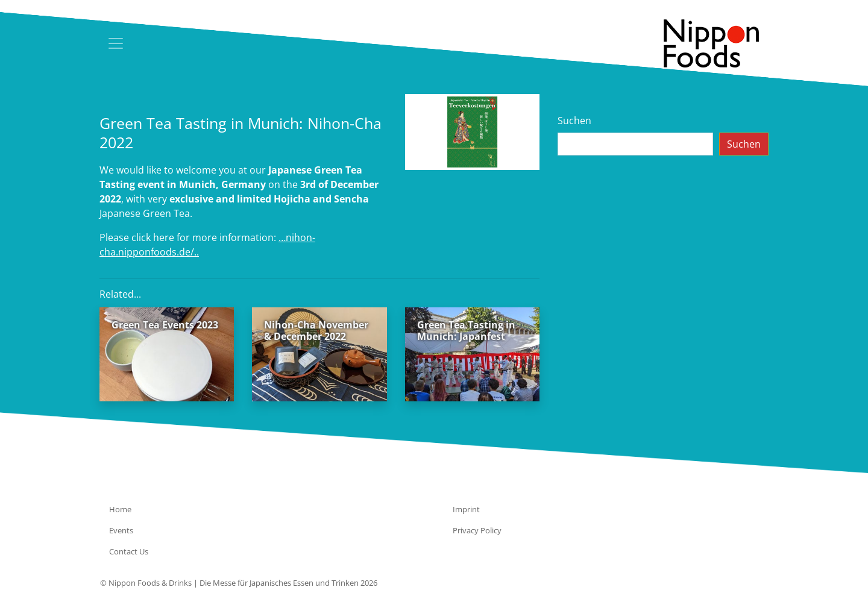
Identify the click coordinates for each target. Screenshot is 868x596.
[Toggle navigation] (116, 43)
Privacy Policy (477, 530)
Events (121, 530)
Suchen (574, 121)
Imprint (466, 509)
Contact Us (129, 551)
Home (120, 509)
